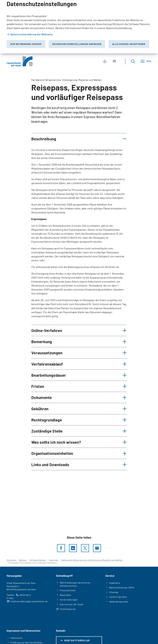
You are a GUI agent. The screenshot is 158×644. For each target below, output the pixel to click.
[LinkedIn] (73, 548)
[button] (79, 139)
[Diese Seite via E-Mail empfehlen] (97, 548)
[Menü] (146, 61)
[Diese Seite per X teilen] (85, 548)
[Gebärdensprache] (114, 61)
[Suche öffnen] (133, 61)
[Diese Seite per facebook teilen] (61, 548)
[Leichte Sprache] (105, 61)
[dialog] (79, 27)
